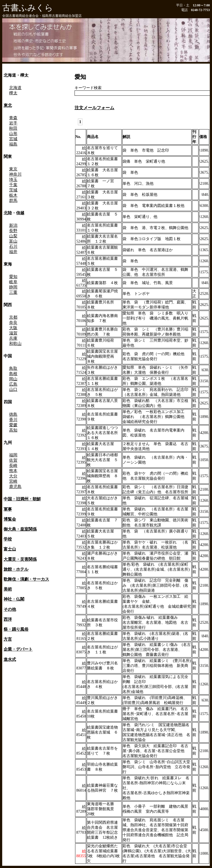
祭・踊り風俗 (16, 629)
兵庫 (13, 338)
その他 (10, 609)
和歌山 (15, 344)
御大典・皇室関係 (20, 529)
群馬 (13, 201)
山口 (13, 389)
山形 (13, 134)
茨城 (13, 190)
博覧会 (10, 519)
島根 (13, 374)
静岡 (13, 287)
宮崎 (13, 481)
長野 (13, 231)
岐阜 (13, 282)
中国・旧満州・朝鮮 (22, 499)
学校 (8, 539)
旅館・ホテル (16, 569)
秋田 (13, 128)
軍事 (8, 509)
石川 (13, 246)
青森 (13, 118)
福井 (13, 252)
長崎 (13, 466)
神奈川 (15, 174)
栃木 (13, 195)
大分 (13, 476)
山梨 (13, 236)
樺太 (13, 93)
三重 (13, 292)
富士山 (10, 549)
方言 (8, 639)
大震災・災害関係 (20, 559)
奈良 (13, 323)
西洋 (8, 619)
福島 (13, 144)
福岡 (13, 455)
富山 (13, 241)
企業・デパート (18, 649)
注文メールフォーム (94, 108)
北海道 (15, 88)
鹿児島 (15, 487)
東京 (13, 169)
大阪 (13, 328)
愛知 (13, 277)
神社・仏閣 (14, 599)
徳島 (13, 414)
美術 (8, 589)
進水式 (10, 659)
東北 (8, 105)
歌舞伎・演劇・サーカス (26, 579)
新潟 (13, 225)
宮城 (13, 139)
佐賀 (13, 460)
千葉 (13, 185)
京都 (13, 317)
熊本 (13, 471)
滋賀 (13, 333)
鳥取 (13, 368)
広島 (13, 384)
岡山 (13, 379)
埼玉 (13, 180)
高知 (13, 430)
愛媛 (13, 425)
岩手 (13, 123)
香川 (13, 420)
